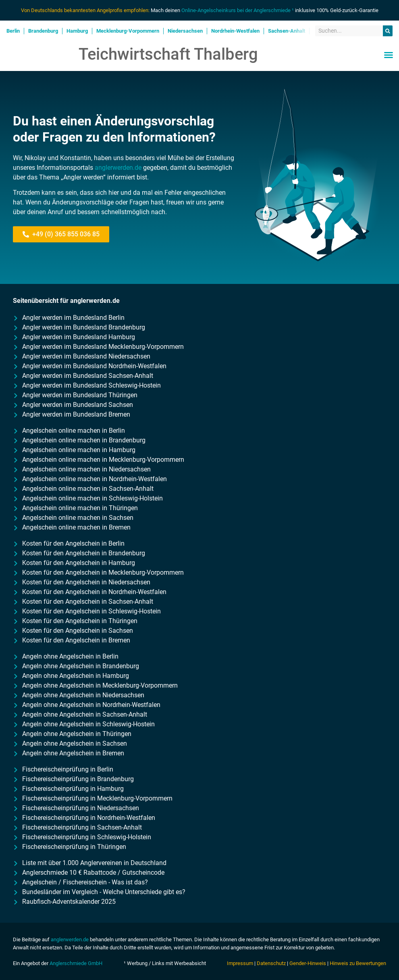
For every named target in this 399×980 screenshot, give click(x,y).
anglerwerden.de (118, 168)
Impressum (240, 963)
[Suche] (388, 31)
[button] (389, 55)
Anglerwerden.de (44, 55)
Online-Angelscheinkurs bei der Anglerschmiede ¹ (238, 10)
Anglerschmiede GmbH (76, 963)
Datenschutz (271, 963)
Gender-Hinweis (308, 963)
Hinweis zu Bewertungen (358, 963)
